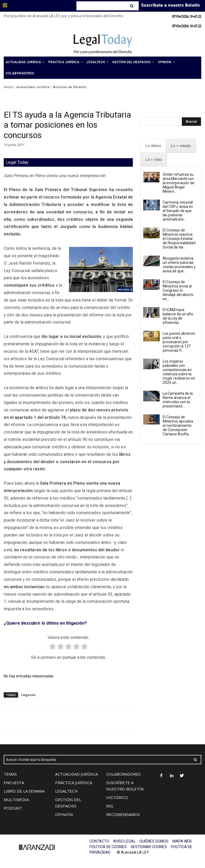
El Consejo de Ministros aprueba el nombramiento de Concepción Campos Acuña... (178, 426)
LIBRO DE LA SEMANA (24, 791)
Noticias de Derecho (70, 87)
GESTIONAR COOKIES (149, 847)
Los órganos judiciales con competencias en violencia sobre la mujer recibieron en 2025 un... (179, 372)
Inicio (8, 87)
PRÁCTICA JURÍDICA (74, 783)
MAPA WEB (182, 841)
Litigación (28, 695)
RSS (110, 806)
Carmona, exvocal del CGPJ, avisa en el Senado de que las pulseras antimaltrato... (178, 211)
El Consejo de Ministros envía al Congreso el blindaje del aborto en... (178, 290)
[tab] (153, 146)
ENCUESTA (14, 783)
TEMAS (10, 774)
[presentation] (153, 146)
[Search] (132, 6)
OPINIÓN (64, 814)
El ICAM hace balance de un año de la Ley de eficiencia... (178, 316)
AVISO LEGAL (124, 841)
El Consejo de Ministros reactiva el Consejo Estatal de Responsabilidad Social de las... (179, 239)
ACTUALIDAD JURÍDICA (76, 774)
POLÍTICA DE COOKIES (108, 847)
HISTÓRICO (117, 797)
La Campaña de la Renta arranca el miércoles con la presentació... (178, 400)
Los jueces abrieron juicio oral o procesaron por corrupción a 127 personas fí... (179, 342)
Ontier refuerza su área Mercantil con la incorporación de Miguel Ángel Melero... (179, 183)
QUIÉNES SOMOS (154, 841)
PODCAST (13, 808)
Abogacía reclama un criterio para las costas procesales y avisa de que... (179, 265)
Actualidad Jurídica (33, 87)
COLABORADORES (123, 774)
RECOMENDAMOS (123, 814)
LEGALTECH (66, 791)
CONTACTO (99, 841)
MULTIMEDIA (16, 800)
